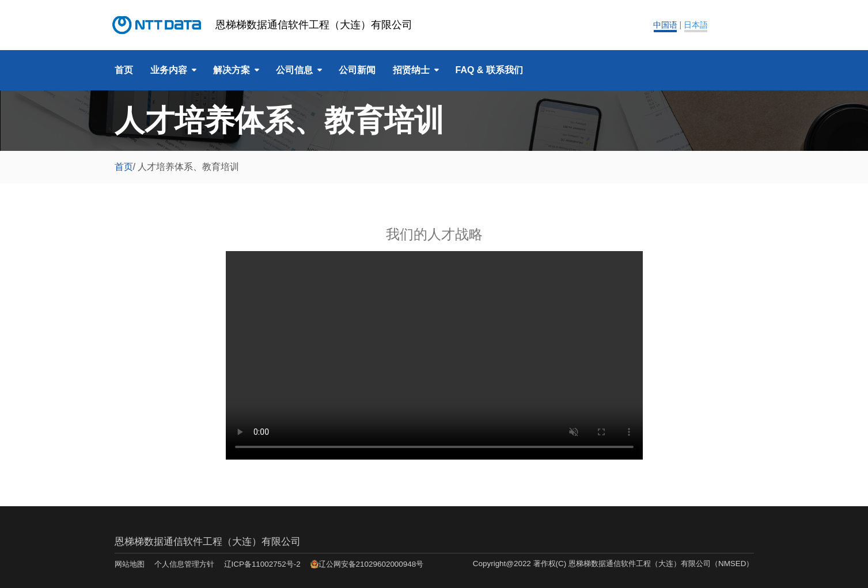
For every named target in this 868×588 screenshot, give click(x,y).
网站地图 (130, 564)
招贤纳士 (411, 70)
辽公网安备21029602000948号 (371, 564)
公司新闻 (357, 70)
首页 (124, 70)
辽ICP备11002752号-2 (262, 564)
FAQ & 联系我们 (489, 70)
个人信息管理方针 (184, 564)
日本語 (696, 25)
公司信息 (294, 70)
